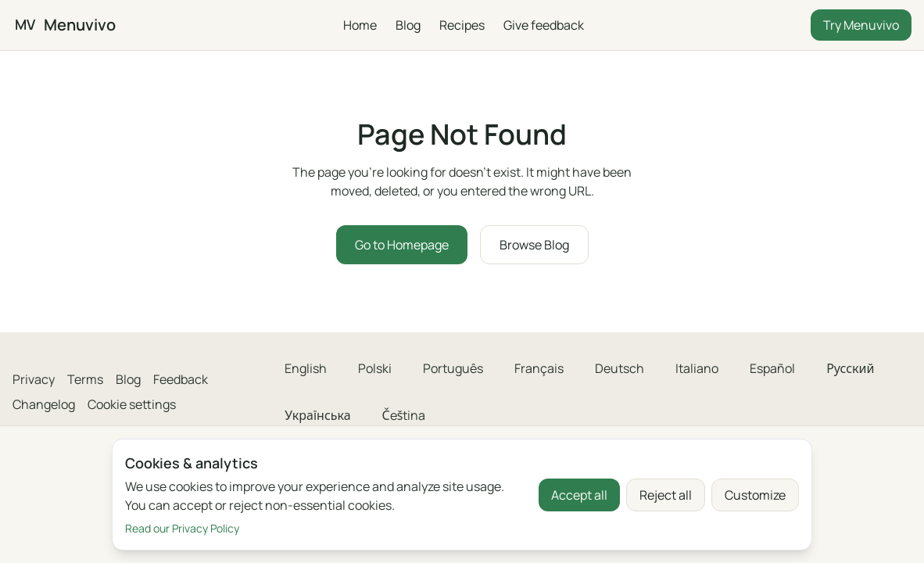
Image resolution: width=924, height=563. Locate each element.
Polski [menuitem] (375, 368)
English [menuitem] (306, 368)
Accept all (579, 495)
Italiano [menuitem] (697, 368)
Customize (755, 495)
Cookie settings (132, 404)
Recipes (461, 25)
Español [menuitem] (772, 368)
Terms (85, 379)
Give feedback (543, 25)
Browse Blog (534, 245)
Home (359, 25)
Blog (407, 25)
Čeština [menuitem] (404, 415)
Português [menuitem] (453, 368)
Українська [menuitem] (317, 415)
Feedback (181, 379)
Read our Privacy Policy (182, 528)
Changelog (44, 404)
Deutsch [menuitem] (620, 368)
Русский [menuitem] (850, 368)
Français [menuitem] (539, 368)
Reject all (666, 495)
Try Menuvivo (861, 25)
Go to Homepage (402, 245)
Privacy (34, 379)
